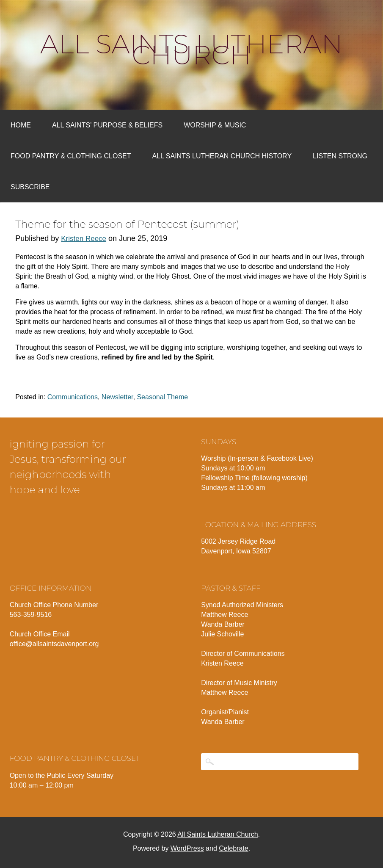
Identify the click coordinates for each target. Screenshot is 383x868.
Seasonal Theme (162, 397)
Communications (73, 397)
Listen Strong (340, 156)
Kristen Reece (84, 239)
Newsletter (117, 397)
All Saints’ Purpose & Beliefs (107, 125)
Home (21, 125)
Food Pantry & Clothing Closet (71, 156)
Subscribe (30, 187)
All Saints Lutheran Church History (222, 156)
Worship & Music (215, 125)
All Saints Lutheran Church (191, 50)
